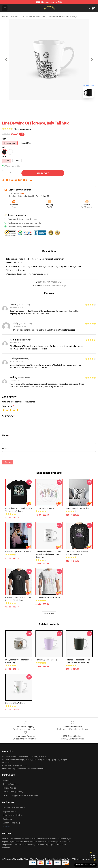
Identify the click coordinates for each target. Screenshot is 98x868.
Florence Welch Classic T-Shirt (48, 598)
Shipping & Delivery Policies (14, 808)
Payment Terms (9, 812)
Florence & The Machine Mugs (63, 17)
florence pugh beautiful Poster (18, 552)
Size (4, 156)
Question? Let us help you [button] (86, 865)
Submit (8, 462)
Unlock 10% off (93, 856)
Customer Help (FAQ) (12, 823)
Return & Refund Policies (13, 815)
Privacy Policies (9, 788)
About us (7, 780)
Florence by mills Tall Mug (46, 660)
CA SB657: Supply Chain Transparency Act (20, 795)
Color (4, 147)
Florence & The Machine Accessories (28, 17)
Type (4, 139)
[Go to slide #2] (56, 106)
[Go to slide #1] (42, 106)
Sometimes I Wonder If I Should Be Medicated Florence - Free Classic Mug (48, 554)
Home (5, 17)
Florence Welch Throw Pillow (78, 508)
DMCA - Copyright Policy (13, 792)
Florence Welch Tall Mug (15, 703)
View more (49, 614)
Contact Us (8, 819)
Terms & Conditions (11, 784)
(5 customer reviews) (23, 129)
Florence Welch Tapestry (46, 508)
